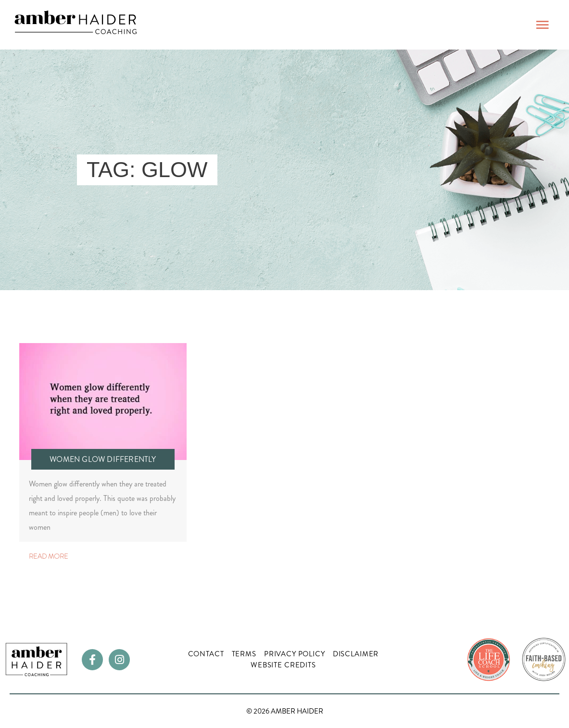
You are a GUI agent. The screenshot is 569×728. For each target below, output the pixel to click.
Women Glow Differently (103, 459)
